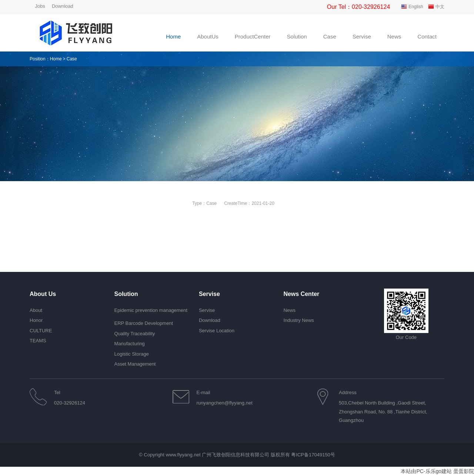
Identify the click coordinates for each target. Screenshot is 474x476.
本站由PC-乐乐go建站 (426, 471)
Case (211, 203)
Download (63, 6)
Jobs (40, 6)
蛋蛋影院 (464, 471)
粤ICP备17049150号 (313, 455)
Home (56, 59)
